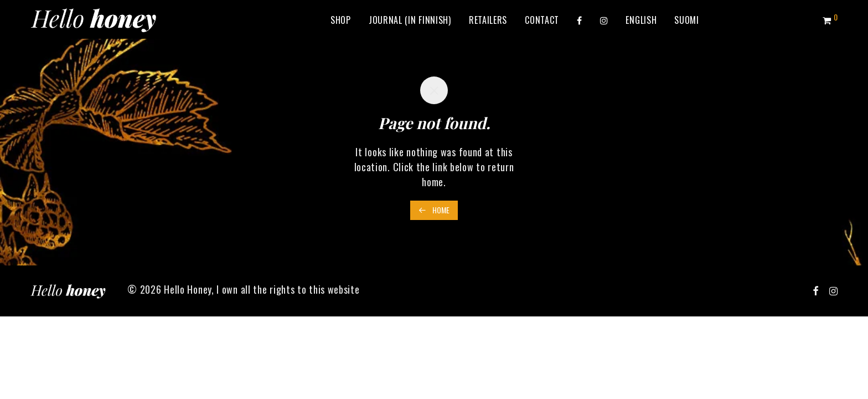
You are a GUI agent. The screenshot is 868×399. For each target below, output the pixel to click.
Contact (542, 20)
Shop (341, 20)
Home (434, 210)
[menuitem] (641, 20)
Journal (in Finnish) (410, 20)
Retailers (488, 20)
